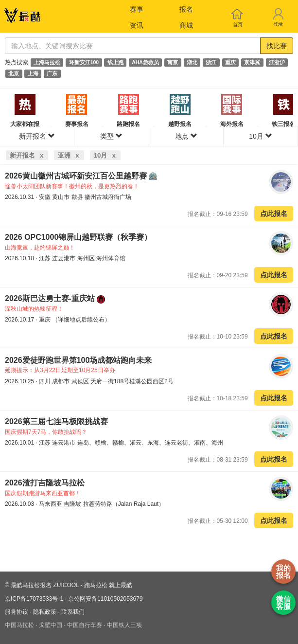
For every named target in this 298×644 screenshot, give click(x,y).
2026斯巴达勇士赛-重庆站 (51, 298)
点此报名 (274, 214)
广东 (52, 73)
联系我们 (73, 612)
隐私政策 (45, 612)
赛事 (137, 9)
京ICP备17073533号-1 (34, 599)
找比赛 (277, 46)
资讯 (137, 25)
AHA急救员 (145, 62)
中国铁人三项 (124, 625)
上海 (33, 73)
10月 (260, 136)
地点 (186, 136)
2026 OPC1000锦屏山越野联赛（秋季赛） (78, 237)
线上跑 (115, 62)
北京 (14, 73)
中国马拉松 (19, 625)
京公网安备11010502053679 (105, 599)
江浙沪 (277, 62)
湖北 (192, 62)
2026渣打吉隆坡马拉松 (45, 483)
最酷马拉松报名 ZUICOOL (45, 585)
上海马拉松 (47, 62)
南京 (173, 62)
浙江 (211, 62)
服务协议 (17, 612)
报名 (186, 9)
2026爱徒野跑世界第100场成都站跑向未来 (78, 360)
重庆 (230, 62)
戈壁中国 (51, 625)
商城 (186, 25)
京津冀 (252, 62)
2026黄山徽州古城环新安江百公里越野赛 (77, 176)
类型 (111, 136)
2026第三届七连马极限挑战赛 (56, 421)
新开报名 (37, 136)
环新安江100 (84, 62)
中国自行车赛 (85, 625)
